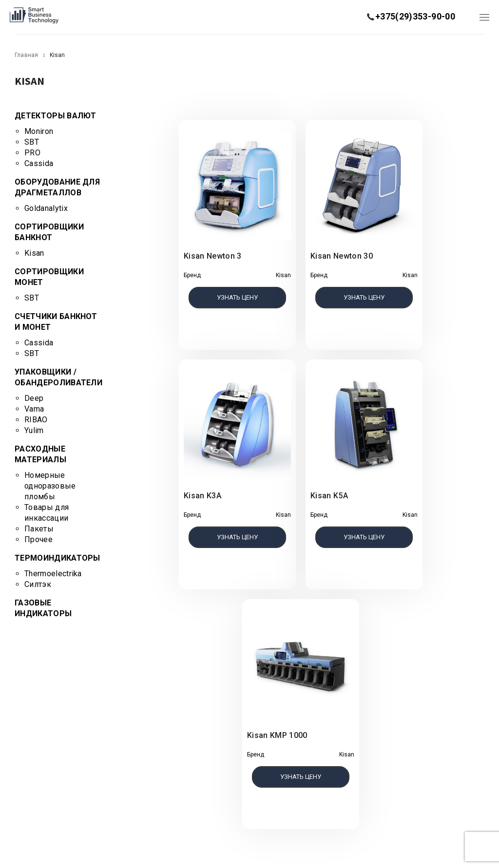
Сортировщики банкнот (49, 232)
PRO (32, 153)
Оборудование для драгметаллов (57, 187)
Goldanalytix (46, 208)
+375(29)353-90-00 (415, 16)
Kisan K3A (202, 496)
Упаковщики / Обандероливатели (58, 377)
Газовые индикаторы (43, 608)
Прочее (38, 539)
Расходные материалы (40, 454)
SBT (32, 142)
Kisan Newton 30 (342, 256)
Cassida (39, 163)
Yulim (34, 430)
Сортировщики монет (49, 277)
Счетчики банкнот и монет (56, 322)
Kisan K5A (329, 496)
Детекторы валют (56, 116)
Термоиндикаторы (58, 558)
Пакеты (39, 529)
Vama (34, 409)
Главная (27, 55)
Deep (34, 398)
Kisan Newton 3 (212, 256)
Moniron (39, 131)
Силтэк (38, 584)
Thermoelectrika (53, 574)
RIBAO (36, 420)
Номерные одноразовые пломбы (50, 486)
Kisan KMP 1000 (277, 735)
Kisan (34, 253)
